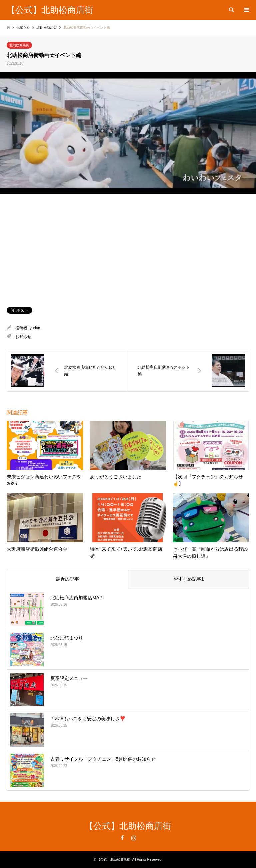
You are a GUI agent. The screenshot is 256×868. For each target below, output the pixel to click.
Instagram (134, 838)
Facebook (122, 838)
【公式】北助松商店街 (128, 826)
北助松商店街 (19, 45)
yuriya (35, 328)
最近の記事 (67, 579)
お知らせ (23, 337)
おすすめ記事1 (189, 579)
